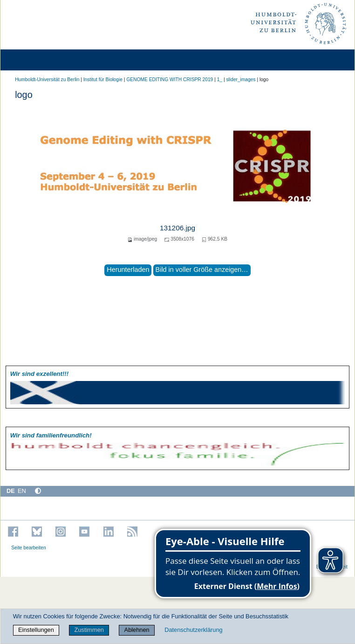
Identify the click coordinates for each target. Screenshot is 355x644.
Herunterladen (128, 270)
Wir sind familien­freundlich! (51, 435)
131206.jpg (177, 228)
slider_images (241, 80)
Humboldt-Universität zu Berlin (47, 80)
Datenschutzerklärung (193, 630)
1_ (220, 80)
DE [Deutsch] (11, 491)
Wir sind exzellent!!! (39, 374)
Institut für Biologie (103, 80)
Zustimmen (89, 630)
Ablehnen (137, 630)
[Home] (34, 60)
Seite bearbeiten (29, 548)
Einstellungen (36, 630)
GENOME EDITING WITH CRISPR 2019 (170, 80)
